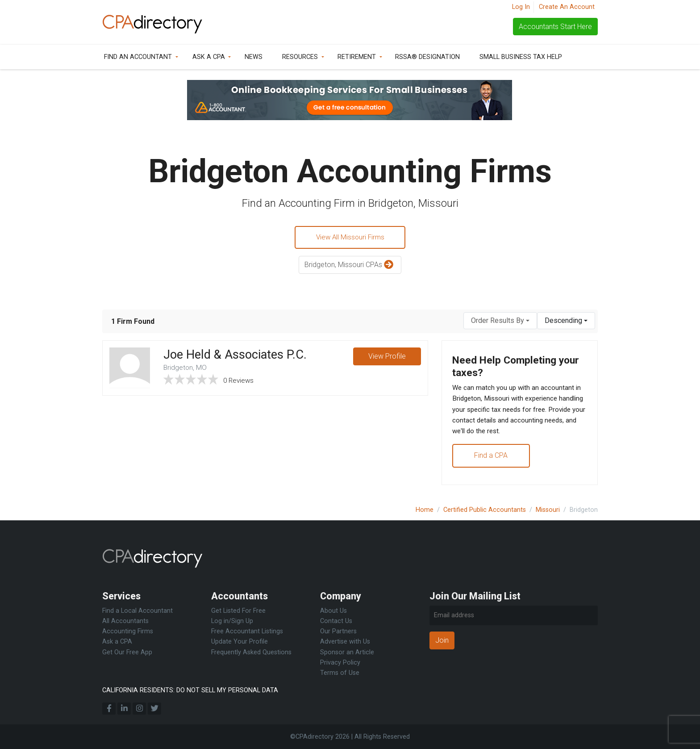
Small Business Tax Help (521, 57)
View (387, 358)
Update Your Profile (240, 642)
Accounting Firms (128, 631)
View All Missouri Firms (350, 238)
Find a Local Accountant (137, 611)
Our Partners (338, 631)
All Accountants (125, 621)
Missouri (548, 510)
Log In (521, 7)
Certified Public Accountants (485, 510)
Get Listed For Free (238, 611)
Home (425, 510)
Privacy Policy (340, 663)
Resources (300, 57)
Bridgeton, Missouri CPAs (350, 266)
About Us (333, 611)
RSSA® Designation (427, 57)
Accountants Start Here (555, 27)
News (254, 57)
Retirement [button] (357, 57)
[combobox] (500, 322)
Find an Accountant (138, 57)
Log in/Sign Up (232, 621)
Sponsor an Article (347, 652)
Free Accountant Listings (247, 631)
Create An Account (567, 7)
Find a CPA (492, 462)
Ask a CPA (209, 57)
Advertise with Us (345, 642)
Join (442, 640)
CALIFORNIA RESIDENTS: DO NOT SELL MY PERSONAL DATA (190, 690)
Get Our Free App (127, 652)
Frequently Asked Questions (251, 652)
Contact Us (336, 621)
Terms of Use (340, 673)
